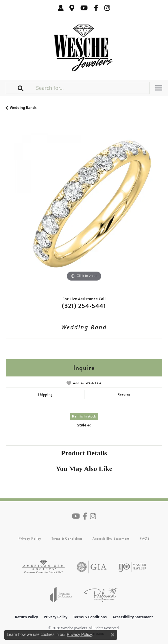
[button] (61, 8)
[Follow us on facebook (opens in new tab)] (96, 8)
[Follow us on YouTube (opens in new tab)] (84, 8)
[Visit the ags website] (43, 567)
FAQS (145, 539)
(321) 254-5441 (84, 306)
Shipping (45, 394)
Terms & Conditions (67, 539)
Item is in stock (84, 416)
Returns (124, 394)
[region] (84, 205)
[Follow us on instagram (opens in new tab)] (107, 8)
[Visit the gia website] (92, 567)
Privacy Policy (30, 539)
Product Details (84, 453)
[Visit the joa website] (61, 594)
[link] (72, 8)
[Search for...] (92, 88)
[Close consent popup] (112, 635)
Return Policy (27, 617)
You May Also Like (84, 469)
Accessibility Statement (111, 539)
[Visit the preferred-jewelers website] (101, 594)
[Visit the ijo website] (132, 567)
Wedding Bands (23, 108)
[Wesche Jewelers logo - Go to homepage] (84, 46)
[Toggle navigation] (159, 88)
